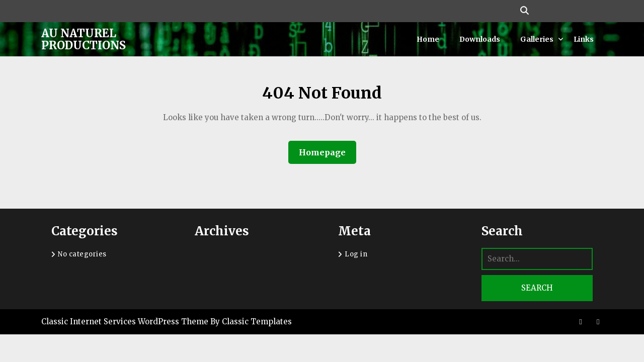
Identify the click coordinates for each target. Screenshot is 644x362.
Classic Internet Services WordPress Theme (126, 322)
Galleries (537, 39)
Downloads (480, 39)
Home (428, 39)
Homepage (326, 152)
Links (584, 39)
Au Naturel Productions (84, 39)
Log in (356, 254)
